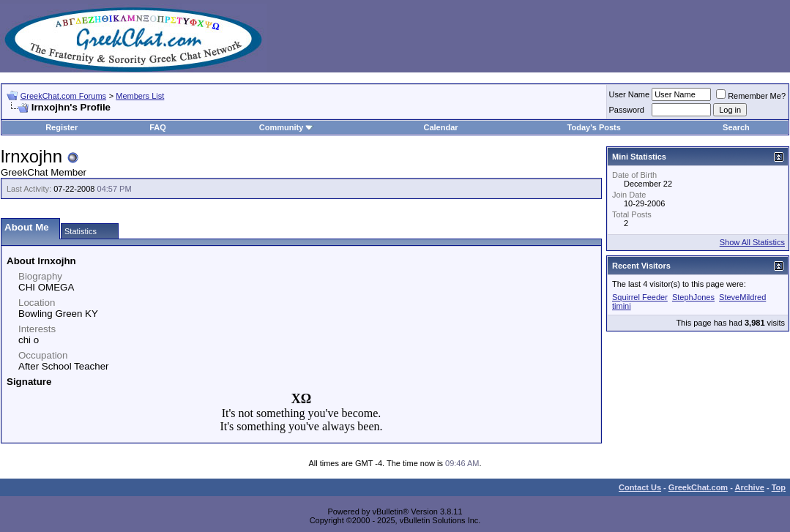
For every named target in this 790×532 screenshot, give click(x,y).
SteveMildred (742, 297)
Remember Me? (751, 96)
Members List (140, 96)
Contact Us (640, 487)
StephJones (693, 297)
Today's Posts (594, 127)
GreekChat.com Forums (63, 96)
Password (627, 110)
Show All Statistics (752, 242)
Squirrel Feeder (640, 297)
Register (62, 127)
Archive (750, 487)
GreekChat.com (698, 487)
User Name (630, 94)
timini (622, 306)
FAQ (158, 127)
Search (736, 127)
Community (287, 127)
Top (779, 487)
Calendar (441, 127)
